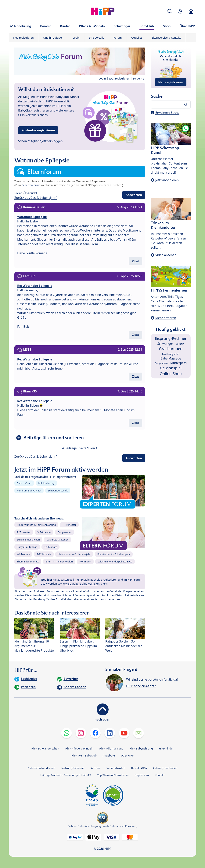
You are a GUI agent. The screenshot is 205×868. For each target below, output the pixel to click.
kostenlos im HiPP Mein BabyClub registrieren (89, 580)
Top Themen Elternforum (113, 775)
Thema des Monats (28, 562)
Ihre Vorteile (97, 38)
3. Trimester (44, 532)
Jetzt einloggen (52, 141)
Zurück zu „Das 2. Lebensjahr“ (36, 198)
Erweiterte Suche (167, 113)
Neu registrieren (23, 38)
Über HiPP (127, 755)
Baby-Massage (171, 358)
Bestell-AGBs (139, 768)
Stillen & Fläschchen (28, 540)
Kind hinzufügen (53, 38)
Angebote (109, 755)
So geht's (138, 78)
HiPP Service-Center (141, 686)
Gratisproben (171, 349)
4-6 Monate (23, 554)
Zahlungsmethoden (165, 768)
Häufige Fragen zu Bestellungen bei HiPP (66, 775)
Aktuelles (137, 38)
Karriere (95, 768)
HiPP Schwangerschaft (45, 748)
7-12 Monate (44, 554)
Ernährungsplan (171, 354)
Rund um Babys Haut (29, 491)
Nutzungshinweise (73, 768)
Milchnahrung (46, 483)
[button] (170, 11)
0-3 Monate (50, 547)
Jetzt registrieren (119, 78)
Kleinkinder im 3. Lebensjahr (114, 554)
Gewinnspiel (171, 368)
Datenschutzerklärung (41, 768)
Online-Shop (171, 374)
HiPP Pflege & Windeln (79, 748)
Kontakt (160, 775)
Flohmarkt (85, 562)
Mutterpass (178, 363)
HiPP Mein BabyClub (84, 755)
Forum (118, 38)
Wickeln (180, 344)
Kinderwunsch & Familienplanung (36, 525)
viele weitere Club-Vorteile (82, 584)
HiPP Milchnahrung (111, 748)
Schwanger (165, 344)
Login (76, 38)
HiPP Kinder (166, 748)
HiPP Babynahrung (141, 748)
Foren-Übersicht (26, 193)
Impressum (142, 775)
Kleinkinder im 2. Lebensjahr (74, 554)
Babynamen (65, 532)
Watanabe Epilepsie (32, 217)
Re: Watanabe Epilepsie (35, 286)
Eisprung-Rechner (171, 338)
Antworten (134, 195)
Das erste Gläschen (58, 540)
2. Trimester (24, 532)
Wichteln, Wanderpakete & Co (115, 562)
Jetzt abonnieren (167, 180)
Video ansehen (166, 255)
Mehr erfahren (166, 318)
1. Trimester (69, 525)
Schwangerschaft (58, 491)
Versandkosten (116, 768)
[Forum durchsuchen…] (171, 105)
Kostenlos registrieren (38, 130)
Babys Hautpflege (27, 547)
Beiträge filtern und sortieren (54, 438)
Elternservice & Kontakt (166, 38)
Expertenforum (31, 185)
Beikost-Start (24, 483)
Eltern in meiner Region (59, 562)
